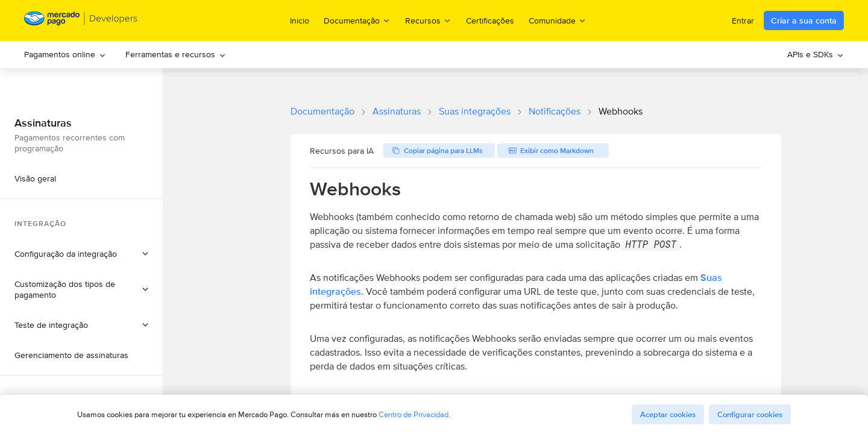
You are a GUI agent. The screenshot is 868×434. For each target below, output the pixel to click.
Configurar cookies (750, 414)
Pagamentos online (65, 54)
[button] (81, 254)
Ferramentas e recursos (176, 54)
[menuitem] (65, 55)
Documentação (322, 111)
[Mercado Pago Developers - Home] (81, 21)
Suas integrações (475, 111)
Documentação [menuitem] (357, 20)
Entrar (743, 20)
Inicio (300, 20)
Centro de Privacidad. (414, 414)
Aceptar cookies (668, 414)
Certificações (490, 20)
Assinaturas (397, 111)
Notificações (555, 111)
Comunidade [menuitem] (558, 20)
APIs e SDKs (816, 54)
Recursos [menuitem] (428, 20)
